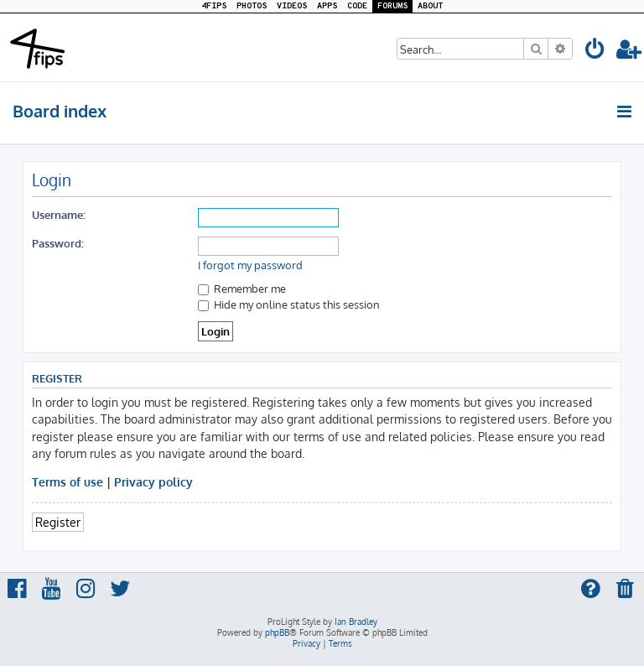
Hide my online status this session (289, 304)
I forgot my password (250, 265)
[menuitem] (595, 52)
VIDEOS (292, 6)
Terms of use (68, 481)
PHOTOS (252, 6)
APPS (327, 6)
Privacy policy (153, 481)
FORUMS (392, 6)
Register (58, 522)
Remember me (242, 288)
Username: (59, 214)
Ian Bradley (356, 622)
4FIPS (214, 6)
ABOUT (430, 6)
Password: (58, 243)
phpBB (277, 632)
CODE (357, 6)
